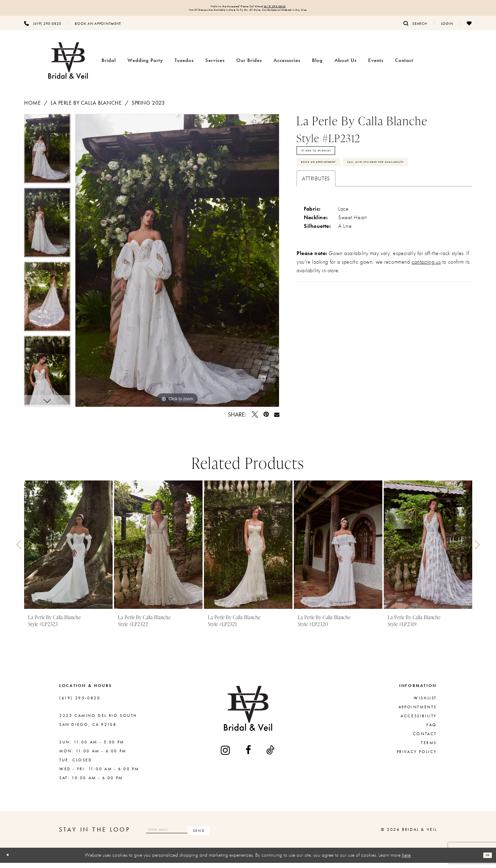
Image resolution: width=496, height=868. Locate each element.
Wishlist (425, 703)
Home (32, 108)
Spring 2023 (148, 108)
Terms (429, 748)
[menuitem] (43, 29)
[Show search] (415, 29)
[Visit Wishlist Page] (469, 29)
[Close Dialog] (11, 861)
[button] (447, 29)
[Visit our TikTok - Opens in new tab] (271, 755)
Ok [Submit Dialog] (484, 860)
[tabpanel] (47, 156)
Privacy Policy (417, 757)
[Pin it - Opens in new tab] (266, 420)
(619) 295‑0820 (293, 8)
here (406, 860)
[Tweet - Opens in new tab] (255, 420)
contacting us (426, 304)
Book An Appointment (333, 181)
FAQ (432, 730)
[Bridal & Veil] (68, 66)
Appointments (418, 712)
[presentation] (68, 550)
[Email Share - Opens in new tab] (277, 420)
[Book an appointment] (98, 29)
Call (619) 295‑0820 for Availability (352, 201)
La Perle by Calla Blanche (86, 108)
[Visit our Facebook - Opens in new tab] (249, 755)
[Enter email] (204, 835)
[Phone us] (43, 29)
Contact (425, 739)
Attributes (316, 221)
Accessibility (419, 721)
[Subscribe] (249, 835)
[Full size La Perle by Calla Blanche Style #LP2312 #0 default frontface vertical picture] (177, 266)
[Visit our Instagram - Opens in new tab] (226, 755)
